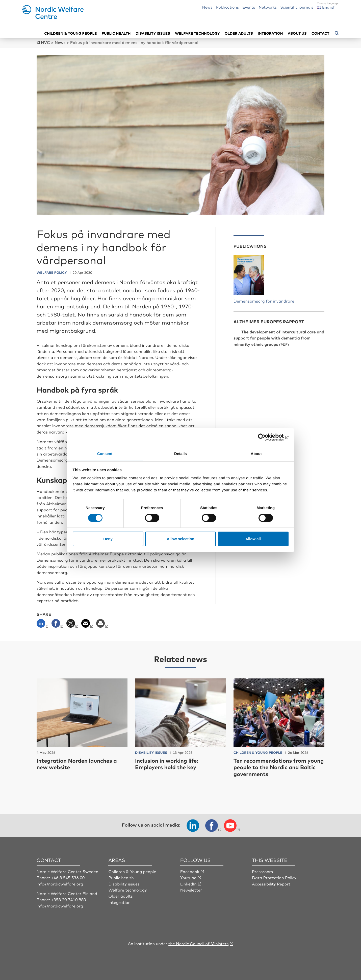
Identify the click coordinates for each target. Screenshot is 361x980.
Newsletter (191, 890)
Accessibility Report (271, 883)
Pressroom (263, 871)
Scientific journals (297, 7)
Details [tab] (180, 454)
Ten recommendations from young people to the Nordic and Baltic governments (276, 767)
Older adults (239, 33)
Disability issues (153, 33)
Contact (320, 33)
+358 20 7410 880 (69, 899)
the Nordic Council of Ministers (198, 943)
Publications (227, 7)
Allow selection (180, 539)
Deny (108, 539)
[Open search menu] (337, 33)
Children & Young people (132, 871)
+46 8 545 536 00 (68, 877)
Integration (270, 33)
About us (297, 33)
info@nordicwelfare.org (60, 883)
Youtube (188, 877)
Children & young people (70, 33)
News (207, 7)
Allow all (253, 539)
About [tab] (256, 454)
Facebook (190, 871)
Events (249, 7)
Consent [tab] (105, 454)
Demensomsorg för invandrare (264, 301)
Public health (116, 33)
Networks (268, 7)
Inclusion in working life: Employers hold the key (167, 764)
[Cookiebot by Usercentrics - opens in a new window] (266, 437)
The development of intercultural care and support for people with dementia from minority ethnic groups (279, 338)
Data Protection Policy (274, 877)
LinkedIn (189, 883)
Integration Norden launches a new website (78, 764)
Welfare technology (197, 33)
